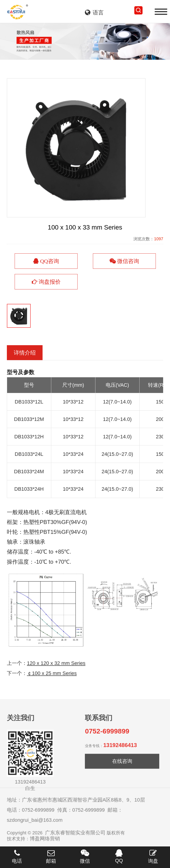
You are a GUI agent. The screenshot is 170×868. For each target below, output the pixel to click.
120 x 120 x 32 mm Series (56, 674)
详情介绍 (25, 364)
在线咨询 (122, 774)
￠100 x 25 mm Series (52, 685)
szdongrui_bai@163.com (35, 828)
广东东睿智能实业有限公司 (75, 841)
